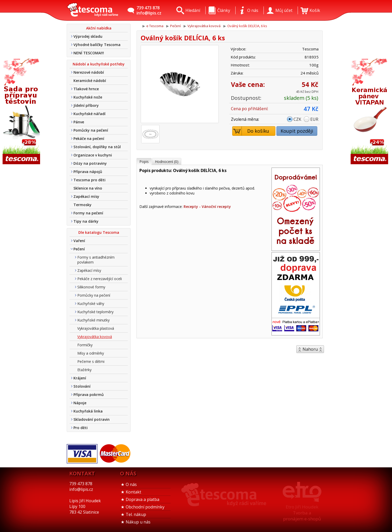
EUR (314, 119)
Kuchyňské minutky (93, 320)
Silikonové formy (91, 287)
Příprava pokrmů (89, 395)
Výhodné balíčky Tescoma (97, 45)
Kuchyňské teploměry (95, 312)
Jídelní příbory (86, 105)
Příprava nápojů (88, 172)
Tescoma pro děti (89, 180)
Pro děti (81, 428)
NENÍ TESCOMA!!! (89, 53)
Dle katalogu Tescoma (99, 232)
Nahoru (310, 349)
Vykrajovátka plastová (96, 328)
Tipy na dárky (86, 221)
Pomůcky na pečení (91, 130)
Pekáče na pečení (89, 138)
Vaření (79, 241)
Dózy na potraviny (90, 163)
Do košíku (251, 131)
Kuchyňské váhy (91, 304)
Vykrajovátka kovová (95, 337)
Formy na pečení (88, 213)
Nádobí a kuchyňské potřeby (99, 64)
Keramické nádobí (90, 81)
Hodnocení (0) (167, 162)
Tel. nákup (136, 514)
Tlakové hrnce (86, 89)
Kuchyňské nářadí (89, 114)
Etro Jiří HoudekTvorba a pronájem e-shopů (302, 513)
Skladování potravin (92, 419)
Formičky (85, 345)
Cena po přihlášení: (250, 109)
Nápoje (80, 403)
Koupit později (297, 131)
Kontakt (133, 492)
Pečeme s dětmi (91, 361)
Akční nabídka (99, 28)
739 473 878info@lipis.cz (149, 10)
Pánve (79, 122)
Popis (144, 162)
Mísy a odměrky (91, 353)
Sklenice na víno (88, 188)
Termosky (82, 205)
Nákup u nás (138, 522)
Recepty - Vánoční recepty (207, 207)
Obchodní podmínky (145, 507)
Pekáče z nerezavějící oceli (100, 279)
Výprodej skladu (88, 36)
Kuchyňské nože (88, 97)
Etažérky (84, 370)
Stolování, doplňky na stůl (97, 147)
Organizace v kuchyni (93, 155)
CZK (297, 119)
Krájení (80, 378)
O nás (131, 484)
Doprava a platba (142, 499)
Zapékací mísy (86, 196)
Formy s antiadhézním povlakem (96, 260)
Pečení (79, 249)
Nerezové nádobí (89, 72)
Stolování (82, 386)
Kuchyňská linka (88, 411)
